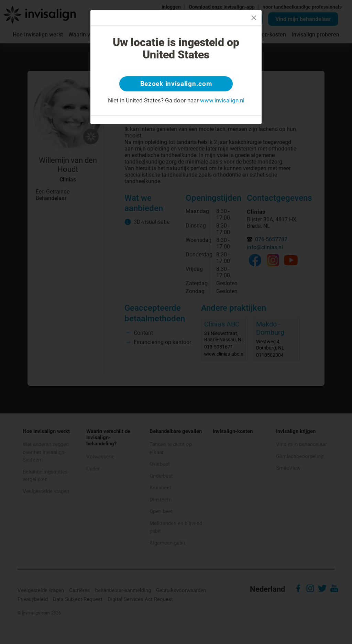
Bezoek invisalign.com (176, 84)
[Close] (254, 18)
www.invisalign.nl (222, 101)
